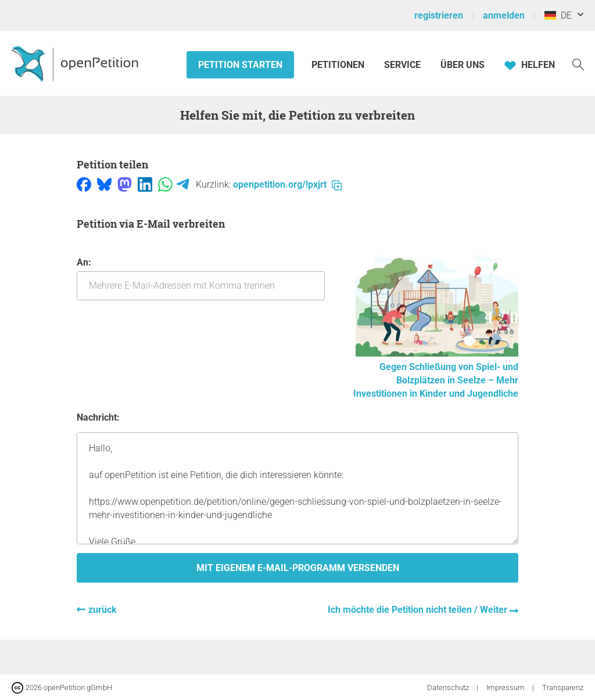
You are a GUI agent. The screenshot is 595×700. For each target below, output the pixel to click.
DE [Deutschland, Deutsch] (558, 15)
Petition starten (240, 65)
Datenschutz (449, 688)
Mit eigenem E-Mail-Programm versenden (298, 568)
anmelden (504, 15)
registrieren (439, 15)
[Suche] (578, 64)
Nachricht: (98, 417)
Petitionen (339, 65)
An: (201, 279)
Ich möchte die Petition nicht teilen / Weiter (419, 610)
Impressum (506, 688)
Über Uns (463, 65)
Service (402, 65)
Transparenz (563, 688)
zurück (103, 610)
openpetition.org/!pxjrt (287, 184)
